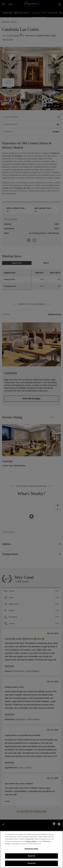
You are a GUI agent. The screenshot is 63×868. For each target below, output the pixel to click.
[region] (32, 849)
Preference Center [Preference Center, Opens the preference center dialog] (32, 849)
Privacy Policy (31, 841)
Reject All (32, 856)
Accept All (31, 863)
